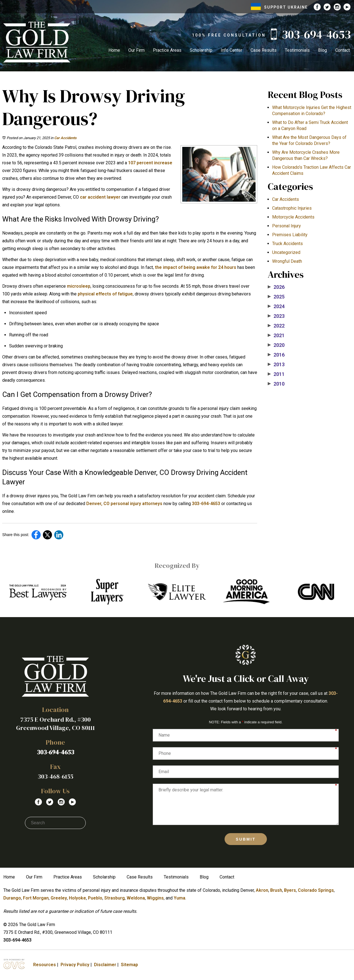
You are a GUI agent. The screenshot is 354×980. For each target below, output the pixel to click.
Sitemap (129, 965)
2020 (276, 345)
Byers (290, 890)
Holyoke (77, 898)
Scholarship (201, 50)
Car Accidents (65, 138)
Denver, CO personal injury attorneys (124, 504)
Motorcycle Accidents (293, 217)
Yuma (179, 898)
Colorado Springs (316, 890)
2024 (276, 306)
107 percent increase (150, 163)
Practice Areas (167, 50)
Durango (12, 898)
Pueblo (95, 898)
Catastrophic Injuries (292, 208)
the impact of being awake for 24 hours (195, 267)
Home (114, 50)
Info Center (231, 50)
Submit (246, 839)
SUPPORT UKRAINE (279, 7)
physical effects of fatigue (105, 294)
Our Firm (136, 50)
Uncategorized (286, 252)
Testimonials (297, 50)
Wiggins (155, 898)
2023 (276, 316)
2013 (276, 365)
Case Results (264, 50)
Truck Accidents (287, 244)
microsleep (78, 286)
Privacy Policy (75, 965)
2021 (276, 336)
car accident (92, 197)
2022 (276, 326)
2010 (276, 384)
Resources (45, 965)
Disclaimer (105, 965)
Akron (262, 890)
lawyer (113, 197)
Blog (322, 50)
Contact (343, 50)
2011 (276, 374)
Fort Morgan (36, 898)
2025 (276, 297)
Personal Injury (287, 226)
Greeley (59, 898)
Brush (276, 890)
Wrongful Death (287, 261)
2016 (276, 355)
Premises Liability (290, 235)
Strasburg (114, 898)
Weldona (136, 898)
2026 (276, 287)
